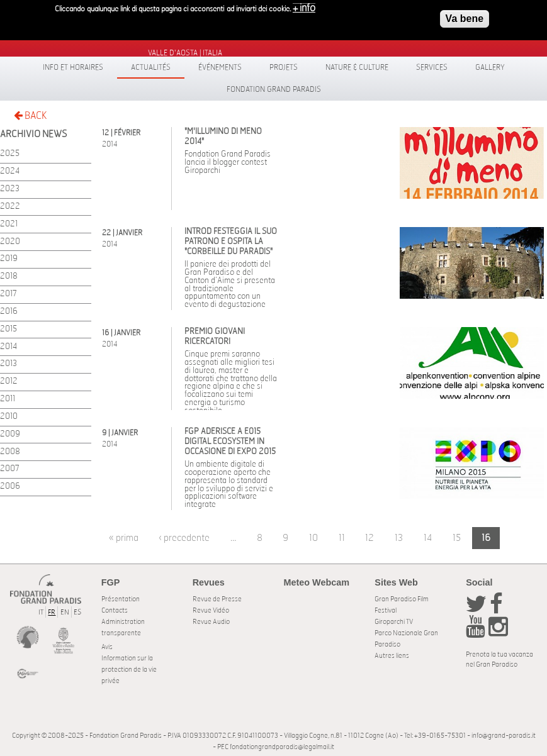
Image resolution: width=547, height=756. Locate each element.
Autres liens (392, 656)
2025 (10, 154)
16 (486, 538)
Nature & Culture (357, 67)
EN (65, 612)
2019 (9, 259)
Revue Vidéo (211, 610)
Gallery (490, 67)
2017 (8, 294)
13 (399, 538)
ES (77, 612)
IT (41, 612)
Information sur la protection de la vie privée (129, 670)
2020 (10, 242)
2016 (9, 312)
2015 (8, 329)
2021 (9, 224)
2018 (9, 276)
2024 (10, 171)
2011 (8, 399)
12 (369, 538)
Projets (284, 67)
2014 (8, 347)
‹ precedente (184, 538)
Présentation (121, 599)
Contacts (115, 610)
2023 (10, 189)
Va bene (465, 15)
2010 (9, 417)
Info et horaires (73, 67)
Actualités (151, 67)
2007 (10, 469)
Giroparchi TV (394, 622)
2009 (10, 434)
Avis (107, 647)
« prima (124, 538)
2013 (8, 364)
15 (457, 538)
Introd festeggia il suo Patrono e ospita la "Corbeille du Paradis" (231, 242)
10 (313, 538)
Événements (220, 67)
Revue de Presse (217, 599)
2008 (10, 452)
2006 (10, 486)
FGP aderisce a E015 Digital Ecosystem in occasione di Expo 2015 (230, 442)
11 (342, 538)
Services (432, 67)
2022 (10, 207)
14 (428, 538)
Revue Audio (211, 622)
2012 (9, 381)
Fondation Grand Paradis (274, 89)
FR (52, 612)
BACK (30, 115)
